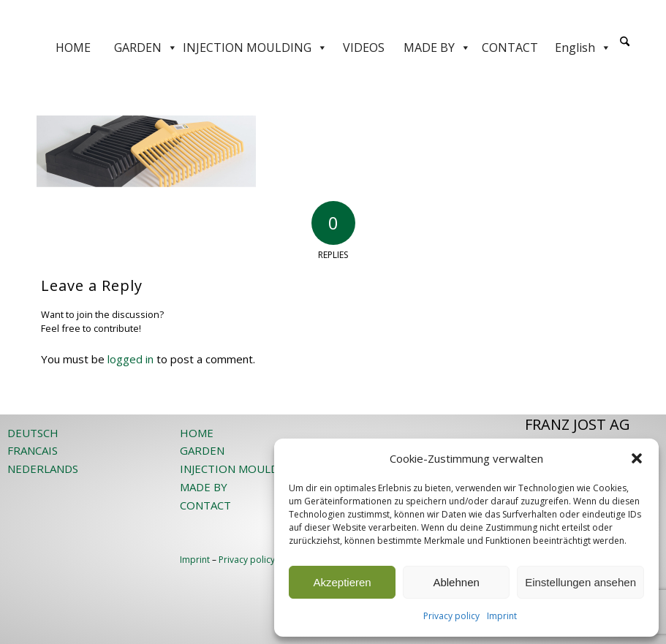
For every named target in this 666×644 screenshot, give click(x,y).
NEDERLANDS (43, 469)
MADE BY (437, 48)
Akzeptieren (342, 582)
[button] (637, 458)
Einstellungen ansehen (580, 582)
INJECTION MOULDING (255, 48)
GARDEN (146, 48)
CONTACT (510, 48)
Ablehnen (456, 582)
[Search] (625, 42)
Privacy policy (451, 616)
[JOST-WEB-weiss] (333, 16)
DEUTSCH (33, 433)
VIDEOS (364, 48)
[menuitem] (625, 48)
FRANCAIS (33, 450)
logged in (130, 359)
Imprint (502, 616)
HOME (73, 48)
